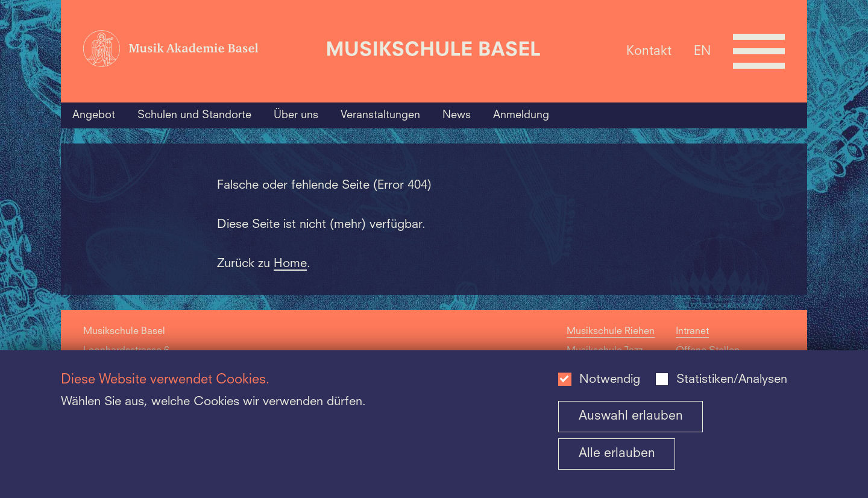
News (457, 115)
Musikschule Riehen (611, 332)
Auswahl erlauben (631, 416)
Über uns (296, 115)
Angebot (94, 115)
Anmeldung (521, 115)
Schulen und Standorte (194, 115)
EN (702, 51)
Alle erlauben (617, 454)
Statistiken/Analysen (732, 380)
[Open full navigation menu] (759, 51)
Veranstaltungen (380, 115)
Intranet (692, 332)
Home (290, 264)
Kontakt (649, 51)
